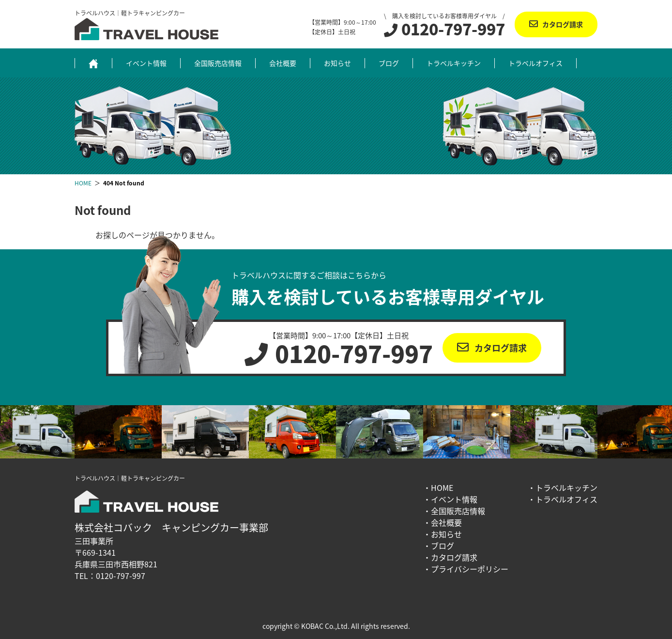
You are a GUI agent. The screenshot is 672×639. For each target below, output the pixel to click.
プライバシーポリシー (470, 569)
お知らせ (337, 63)
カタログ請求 (563, 24)
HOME (442, 487)
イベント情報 (146, 63)
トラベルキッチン (454, 63)
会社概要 (283, 63)
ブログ (389, 63)
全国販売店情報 (218, 63)
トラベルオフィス (535, 63)
